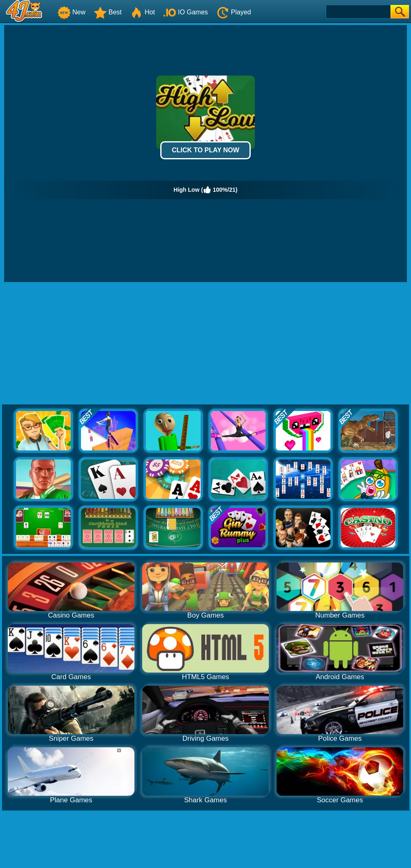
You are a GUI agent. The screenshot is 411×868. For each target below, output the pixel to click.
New (72, 12)
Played (234, 12)
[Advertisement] (206, 344)
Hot (142, 12)
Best (108, 12)
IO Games (186, 12)
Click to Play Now (205, 150)
